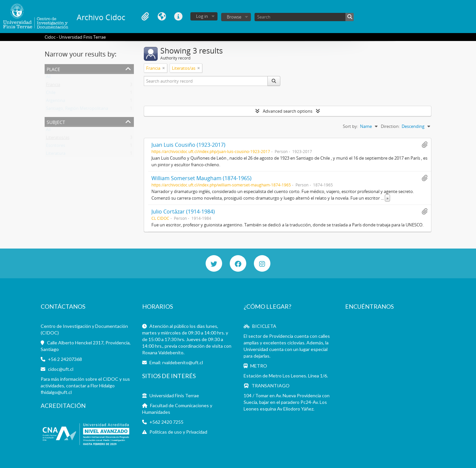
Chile (51, 94)
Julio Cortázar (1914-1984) (183, 212)
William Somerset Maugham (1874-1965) (201, 178)
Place (53, 69)
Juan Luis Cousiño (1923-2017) (188, 145)
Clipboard (145, 17)
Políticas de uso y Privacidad (178, 432)
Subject (56, 121)
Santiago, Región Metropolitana (77, 110)
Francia (53, 86)
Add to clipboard (424, 145)
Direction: (390, 126)
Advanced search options (288, 111)
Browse (234, 17)
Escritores (56, 147)
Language (162, 17)
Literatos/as (58, 139)
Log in (202, 16)
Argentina (56, 102)
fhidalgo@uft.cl (56, 392)
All (48, 78)
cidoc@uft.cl (61, 369)
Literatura (56, 155)
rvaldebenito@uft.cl (183, 362)
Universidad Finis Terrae (174, 395)
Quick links (178, 17)
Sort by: (350, 126)
